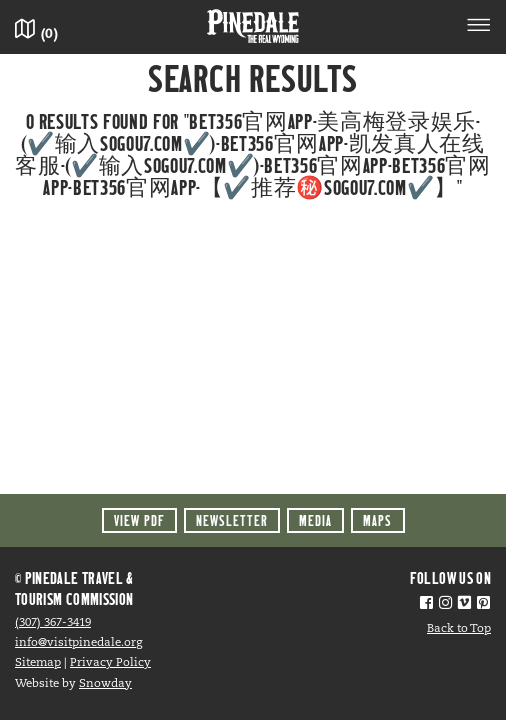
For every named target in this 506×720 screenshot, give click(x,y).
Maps (377, 520)
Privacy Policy (110, 663)
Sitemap (38, 663)
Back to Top (459, 629)
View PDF (139, 520)
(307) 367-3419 (53, 623)
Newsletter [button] (232, 520)
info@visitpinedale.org (78, 643)
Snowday (105, 684)
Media (315, 520)
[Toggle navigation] (479, 28)
